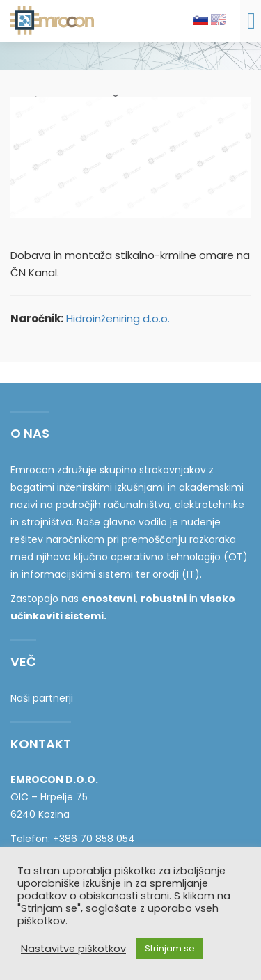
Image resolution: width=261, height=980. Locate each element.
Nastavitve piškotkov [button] (73, 949)
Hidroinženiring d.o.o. (118, 318)
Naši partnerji (42, 698)
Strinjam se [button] (170, 948)
